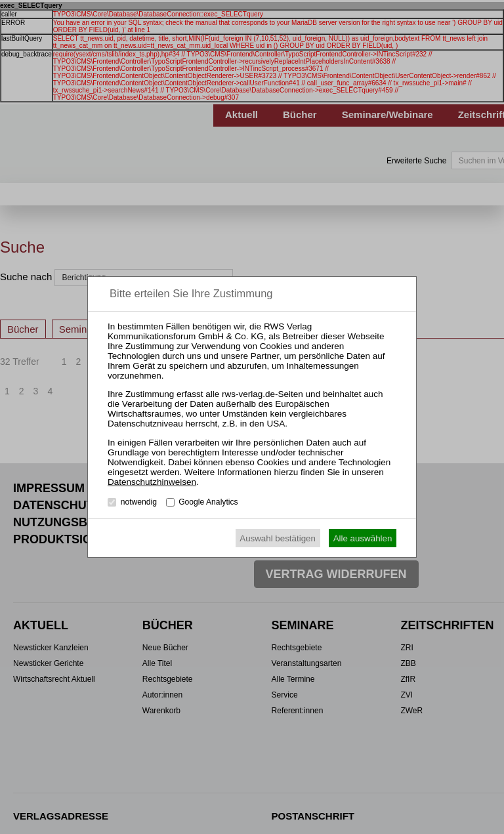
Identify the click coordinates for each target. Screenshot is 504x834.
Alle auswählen (363, 538)
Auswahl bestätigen (278, 538)
